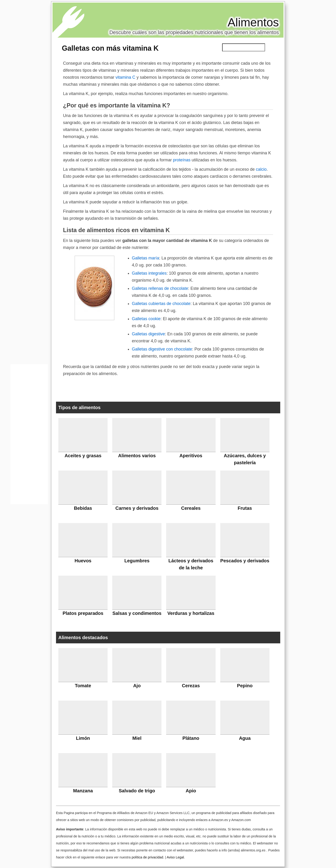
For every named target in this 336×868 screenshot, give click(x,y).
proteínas (182, 160)
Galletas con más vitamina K (110, 48)
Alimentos (253, 22)
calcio (261, 169)
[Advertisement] (29, 435)
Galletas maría (145, 258)
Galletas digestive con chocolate (162, 349)
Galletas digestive (148, 334)
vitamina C (125, 77)
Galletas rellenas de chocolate (160, 288)
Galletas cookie (146, 319)
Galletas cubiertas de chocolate (161, 304)
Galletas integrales (149, 273)
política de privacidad (147, 857)
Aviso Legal (175, 857)
